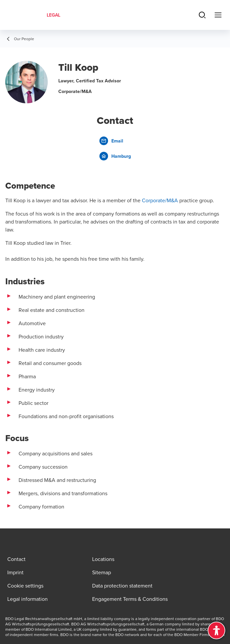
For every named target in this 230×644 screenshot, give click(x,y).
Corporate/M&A (160, 200)
